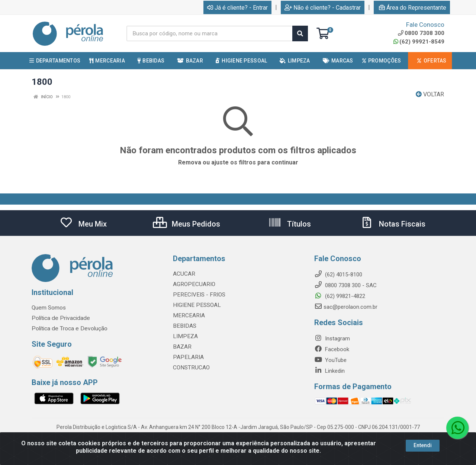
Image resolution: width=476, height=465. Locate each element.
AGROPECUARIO (193, 284)
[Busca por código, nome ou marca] (210, 33)
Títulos (290, 224)
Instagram (332, 339)
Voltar (430, 94)
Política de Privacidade (59, 318)
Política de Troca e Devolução (68, 328)
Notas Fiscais (393, 224)
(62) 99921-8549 (419, 42)
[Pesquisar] (300, 33)
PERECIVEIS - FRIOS (198, 295)
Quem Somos (49, 308)
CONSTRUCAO (191, 368)
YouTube (330, 360)
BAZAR (182, 347)
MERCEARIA (188, 315)
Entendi (423, 445)
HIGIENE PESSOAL (195, 305)
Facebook (332, 349)
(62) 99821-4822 (340, 296)
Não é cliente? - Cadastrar (323, 8)
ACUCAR (184, 274)
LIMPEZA (184, 336)
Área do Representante (413, 8)
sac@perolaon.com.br (346, 307)
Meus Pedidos (186, 224)
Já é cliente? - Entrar (237, 8)
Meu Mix (83, 224)
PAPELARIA (187, 357)
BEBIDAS (184, 326)
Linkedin (329, 371)
